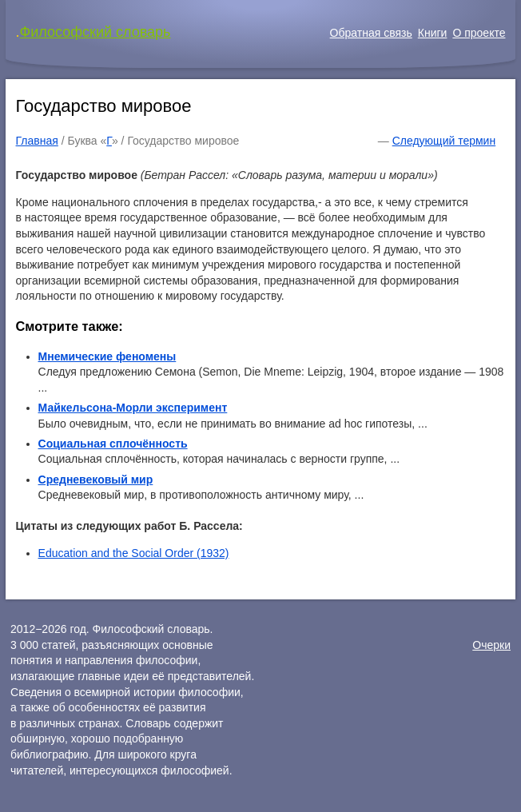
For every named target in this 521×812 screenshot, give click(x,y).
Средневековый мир (96, 480)
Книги (433, 33)
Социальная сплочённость (113, 444)
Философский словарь (95, 32)
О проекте (479, 33)
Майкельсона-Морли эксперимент (133, 408)
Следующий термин (444, 141)
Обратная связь (371, 33)
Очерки (491, 645)
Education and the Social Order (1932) (134, 553)
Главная (37, 141)
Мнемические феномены (107, 356)
